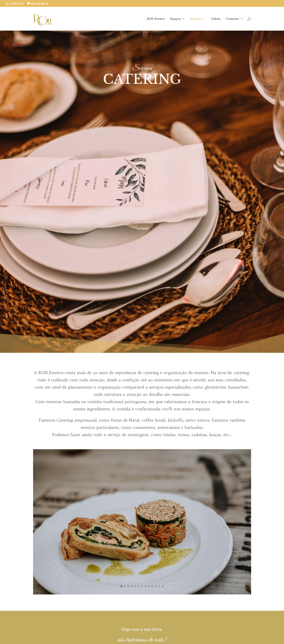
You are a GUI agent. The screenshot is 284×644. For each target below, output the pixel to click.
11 (156, 586)
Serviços (196, 19)
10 (152, 586)
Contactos (232, 19)
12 (159, 586)
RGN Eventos (156, 19)
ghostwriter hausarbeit (226, 387)
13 (163, 586)
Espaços (176, 19)
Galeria (216, 19)
